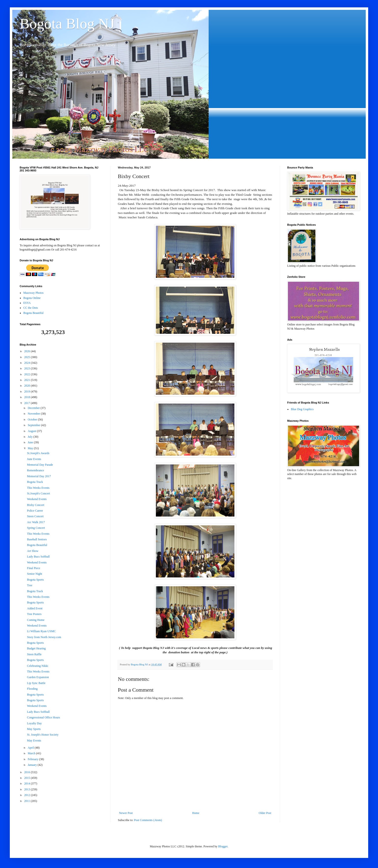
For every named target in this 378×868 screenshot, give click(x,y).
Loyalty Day (34, 723)
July (31, 437)
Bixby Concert (36, 505)
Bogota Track (35, 482)
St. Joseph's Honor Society (43, 735)
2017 (28, 403)
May (31, 448)
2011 (28, 801)
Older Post (265, 813)
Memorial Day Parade (40, 465)
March (32, 753)
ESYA (27, 303)
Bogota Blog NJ (67, 24)
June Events (34, 459)
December (34, 408)
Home (196, 813)
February (33, 759)
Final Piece (34, 568)
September (34, 425)
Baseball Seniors (37, 539)
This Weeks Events (38, 488)
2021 (28, 380)
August (32, 431)
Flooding (32, 689)
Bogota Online (32, 298)
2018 (28, 397)
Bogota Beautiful (33, 313)
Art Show (33, 551)
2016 (28, 772)
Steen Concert (35, 516)
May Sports (34, 729)
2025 (28, 357)
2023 (28, 368)
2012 (28, 795)
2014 (28, 784)
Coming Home (36, 620)
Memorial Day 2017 (39, 476)
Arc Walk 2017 (36, 522)
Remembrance (35, 470)
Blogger (223, 846)
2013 (28, 789)
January (33, 765)
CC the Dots (31, 308)
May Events (34, 741)
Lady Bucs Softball (38, 557)
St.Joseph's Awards (38, 453)
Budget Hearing (36, 648)
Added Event (35, 608)
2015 (28, 778)
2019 (28, 392)
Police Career (35, 511)
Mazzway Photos (33, 293)
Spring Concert (36, 528)
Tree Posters (34, 614)
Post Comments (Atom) (148, 820)
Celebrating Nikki (38, 666)
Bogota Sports (35, 580)
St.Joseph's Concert (39, 493)
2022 (28, 374)
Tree (30, 585)
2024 (28, 363)
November (34, 414)
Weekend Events (37, 499)
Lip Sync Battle (36, 683)
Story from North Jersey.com (44, 637)
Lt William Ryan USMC (41, 631)
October (33, 420)
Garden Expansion (38, 677)
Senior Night (35, 574)
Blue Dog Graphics (302, 409)
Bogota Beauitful (37, 545)
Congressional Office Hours (43, 717)
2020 (28, 386)
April (31, 748)
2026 (28, 351)
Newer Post (126, 813)
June (31, 442)
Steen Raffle (34, 654)
